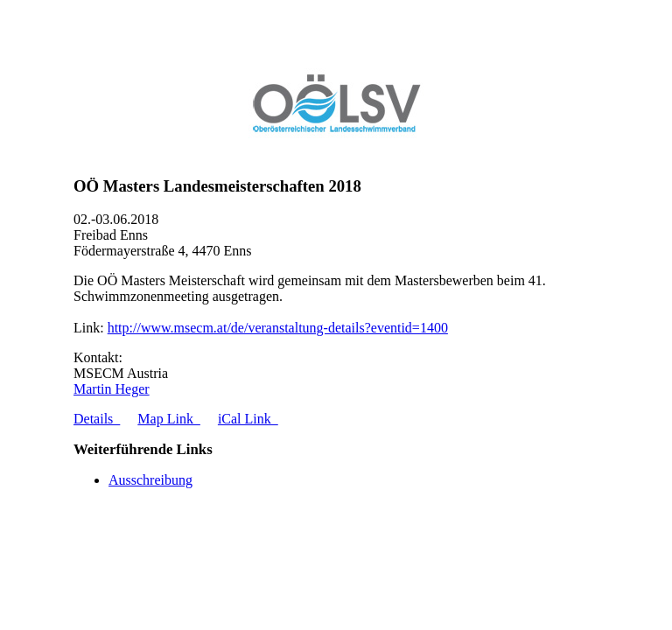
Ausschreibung (150, 480)
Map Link (169, 419)
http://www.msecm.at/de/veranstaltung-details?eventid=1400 (278, 328)
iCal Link (248, 419)
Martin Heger (112, 389)
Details (97, 419)
